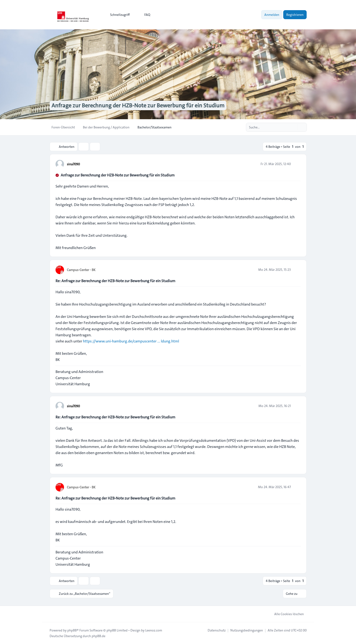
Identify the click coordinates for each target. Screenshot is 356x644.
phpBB (72, 630)
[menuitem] (118, 15)
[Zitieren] (297, 164)
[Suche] (293, 127)
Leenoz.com (154, 630)
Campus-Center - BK (81, 270)
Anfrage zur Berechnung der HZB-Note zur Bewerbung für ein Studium (118, 175)
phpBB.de (99, 636)
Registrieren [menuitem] (295, 15)
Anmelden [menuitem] (272, 15)
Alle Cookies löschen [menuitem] (286, 614)
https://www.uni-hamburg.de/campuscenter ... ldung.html (131, 341)
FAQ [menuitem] (144, 15)
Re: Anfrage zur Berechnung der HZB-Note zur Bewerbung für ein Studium (115, 281)
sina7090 (73, 164)
